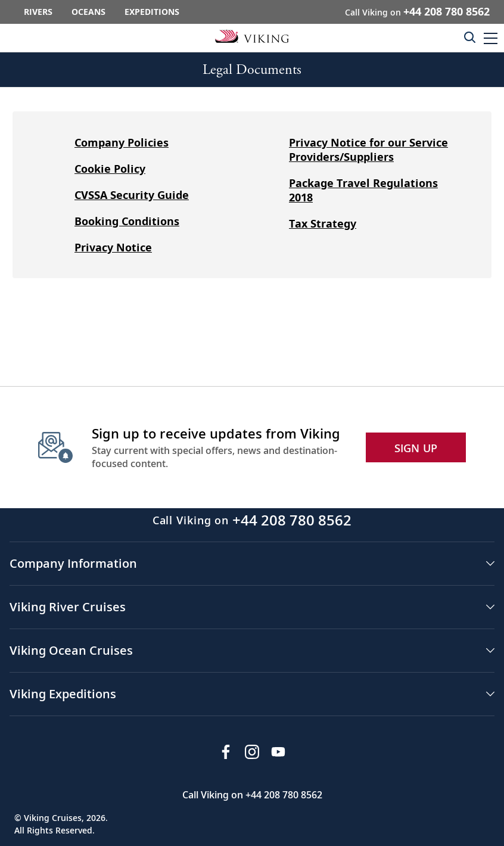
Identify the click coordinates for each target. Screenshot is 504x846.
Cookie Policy (110, 169)
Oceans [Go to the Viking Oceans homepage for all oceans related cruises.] (88, 12)
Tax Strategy (323, 223)
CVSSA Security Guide (132, 195)
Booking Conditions (127, 221)
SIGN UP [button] (416, 448)
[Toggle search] (469, 37)
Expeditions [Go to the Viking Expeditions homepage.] (152, 12)
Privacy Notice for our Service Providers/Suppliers (368, 150)
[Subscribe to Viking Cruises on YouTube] (278, 752)
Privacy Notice (113, 247)
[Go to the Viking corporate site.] (252, 36)
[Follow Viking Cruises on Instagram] (252, 752)
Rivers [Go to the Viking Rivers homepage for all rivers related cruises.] (38, 12)
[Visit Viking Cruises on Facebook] (226, 752)
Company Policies (122, 142)
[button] (491, 38)
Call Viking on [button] (417, 11)
